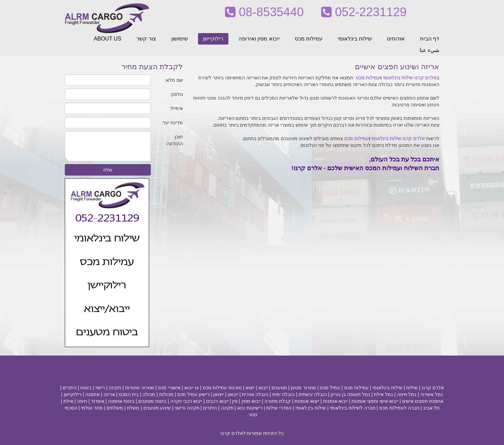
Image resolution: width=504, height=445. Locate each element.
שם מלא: (174, 80)
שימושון (180, 39)
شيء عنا (429, 50)
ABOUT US (108, 39)
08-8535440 (264, 12)
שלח (108, 170)
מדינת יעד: (172, 123)
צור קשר (146, 39)
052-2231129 (364, 12)
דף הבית (430, 39)
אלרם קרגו (425, 78)
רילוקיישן (213, 39)
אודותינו (396, 39)
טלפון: (176, 94)
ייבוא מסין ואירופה (259, 39)
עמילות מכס (309, 39)
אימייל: (176, 108)
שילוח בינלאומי (355, 39)
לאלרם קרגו (233, 433)
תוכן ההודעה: (174, 140)
